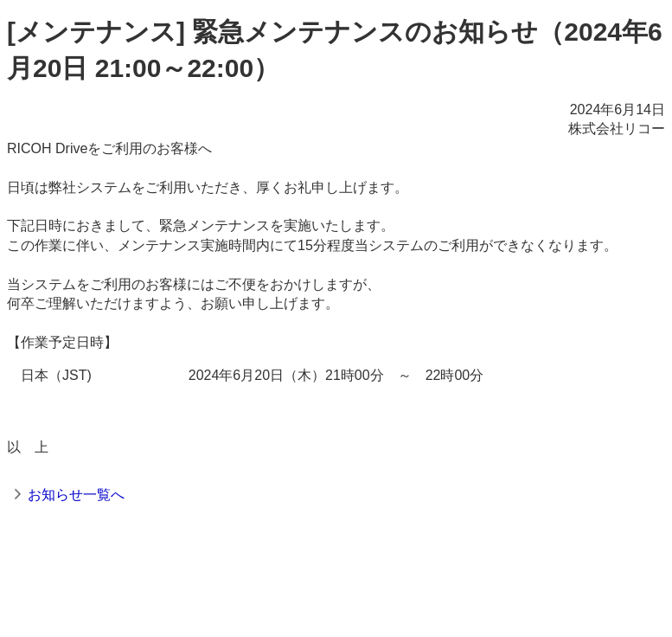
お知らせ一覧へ (76, 495)
